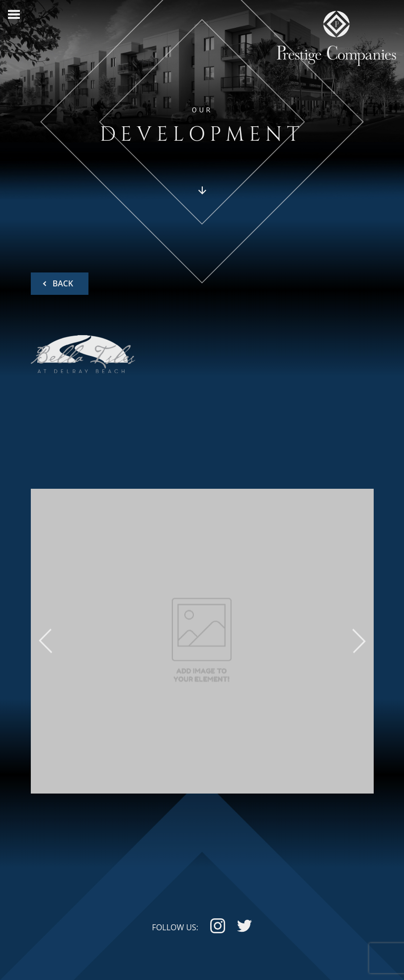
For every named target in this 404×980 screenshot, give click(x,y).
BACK (62, 283)
